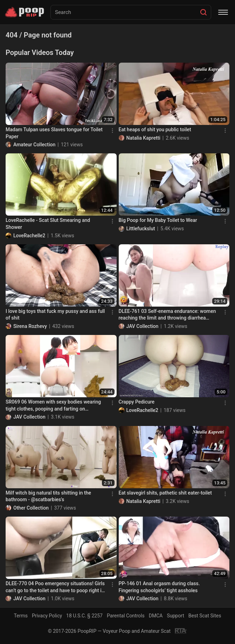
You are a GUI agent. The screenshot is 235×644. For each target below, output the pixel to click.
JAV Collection (143, 326)
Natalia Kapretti (143, 138)
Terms (21, 616)
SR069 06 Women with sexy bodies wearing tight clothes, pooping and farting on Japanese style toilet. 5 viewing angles (53, 406)
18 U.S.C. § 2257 (84, 616)
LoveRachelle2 (29, 236)
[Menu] (223, 12)
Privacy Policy (47, 616)
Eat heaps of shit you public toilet (155, 129)
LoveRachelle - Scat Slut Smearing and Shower (48, 224)
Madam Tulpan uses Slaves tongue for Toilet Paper (54, 133)
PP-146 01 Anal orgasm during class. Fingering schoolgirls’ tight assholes (159, 587)
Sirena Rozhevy (30, 326)
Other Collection (31, 508)
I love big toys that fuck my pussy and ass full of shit (55, 315)
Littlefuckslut (141, 229)
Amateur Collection (34, 145)
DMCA (156, 616)
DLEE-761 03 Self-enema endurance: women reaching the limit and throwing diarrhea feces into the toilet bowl (167, 315)
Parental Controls (126, 616)
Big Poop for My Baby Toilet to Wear (158, 220)
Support (175, 616)
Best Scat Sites (205, 616)
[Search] (203, 12)
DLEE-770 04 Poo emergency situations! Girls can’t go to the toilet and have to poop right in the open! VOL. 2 (55, 587)
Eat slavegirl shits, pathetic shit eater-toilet (165, 493)
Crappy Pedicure (137, 402)
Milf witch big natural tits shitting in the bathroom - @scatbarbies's (48, 496)
